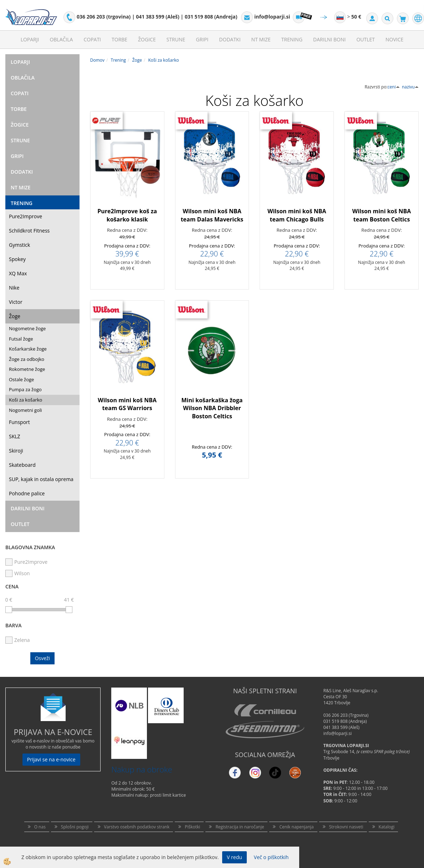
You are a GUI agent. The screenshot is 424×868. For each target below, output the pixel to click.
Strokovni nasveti (346, 827)
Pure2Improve (25, 216)
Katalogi (387, 827)
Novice (394, 39)
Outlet (366, 39)
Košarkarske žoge (28, 349)
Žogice (147, 39)
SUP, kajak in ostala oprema (41, 479)
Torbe (119, 39)
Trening (292, 39)
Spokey (17, 259)
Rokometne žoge (27, 369)
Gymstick (19, 245)
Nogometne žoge (27, 328)
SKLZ (15, 436)
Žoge (15, 316)
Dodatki (230, 39)
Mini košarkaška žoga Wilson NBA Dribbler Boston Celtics (212, 408)
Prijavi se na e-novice (51, 759)
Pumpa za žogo (25, 389)
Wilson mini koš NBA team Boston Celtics (382, 215)
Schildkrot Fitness (29, 231)
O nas (40, 827)
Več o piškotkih (271, 857)
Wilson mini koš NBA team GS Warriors (127, 404)
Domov (97, 60)
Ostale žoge (21, 379)
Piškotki (192, 827)
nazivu (410, 87)
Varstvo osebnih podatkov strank (137, 827)
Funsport (19, 422)
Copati (92, 39)
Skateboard (22, 465)
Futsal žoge (21, 339)
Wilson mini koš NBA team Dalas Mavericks (212, 215)
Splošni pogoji (75, 827)
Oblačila (61, 39)
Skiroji (16, 451)
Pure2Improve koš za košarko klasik (127, 215)
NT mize (261, 39)
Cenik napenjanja (296, 827)
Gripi (202, 39)
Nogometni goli (25, 410)
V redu (234, 857)
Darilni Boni (329, 39)
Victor (16, 302)
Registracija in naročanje (240, 827)
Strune (176, 39)
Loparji (30, 39)
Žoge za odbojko (27, 359)
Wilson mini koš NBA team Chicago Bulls (297, 215)
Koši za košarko (25, 400)
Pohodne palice (27, 493)
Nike (14, 288)
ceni (394, 87)
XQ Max (18, 273)
